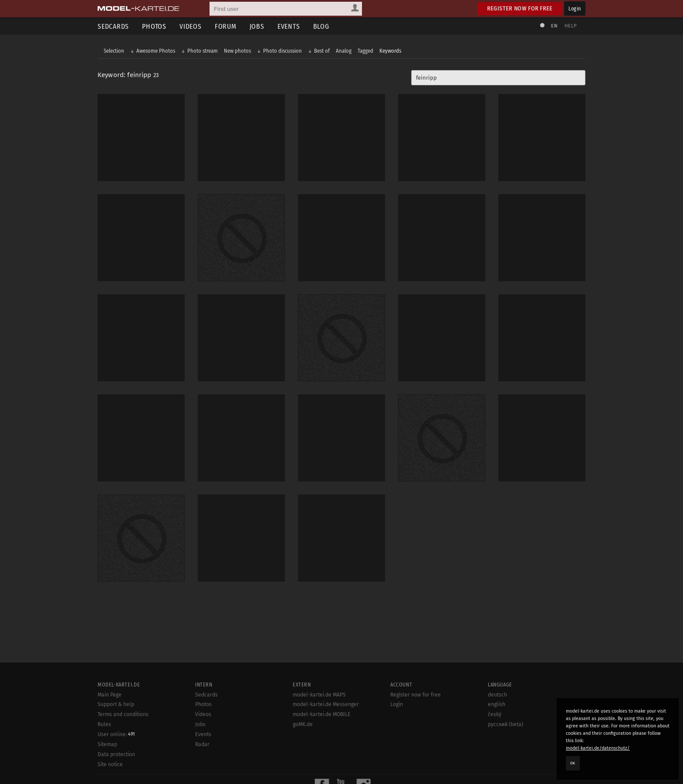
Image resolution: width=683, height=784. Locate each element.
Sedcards (113, 26)
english (497, 704)
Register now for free (520, 8)
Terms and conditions (123, 714)
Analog (344, 51)
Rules (104, 724)
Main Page (110, 695)
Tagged (365, 51)
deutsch (497, 695)
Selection (114, 51)
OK (573, 763)
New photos (237, 51)
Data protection (116, 754)
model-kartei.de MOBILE (322, 714)
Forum (226, 26)
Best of (322, 51)
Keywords (390, 51)
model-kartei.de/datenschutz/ (598, 748)
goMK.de (303, 724)
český (495, 714)
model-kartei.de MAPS (319, 695)
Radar (202, 744)
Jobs (257, 26)
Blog (321, 26)
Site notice (110, 764)
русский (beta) (505, 724)
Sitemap (107, 744)
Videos (191, 26)
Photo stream (203, 51)
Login (575, 8)
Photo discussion (282, 51)
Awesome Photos (156, 51)
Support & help (116, 704)
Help (571, 26)
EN (554, 26)
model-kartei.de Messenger (326, 704)
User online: (116, 734)
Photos (154, 26)
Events (289, 26)
